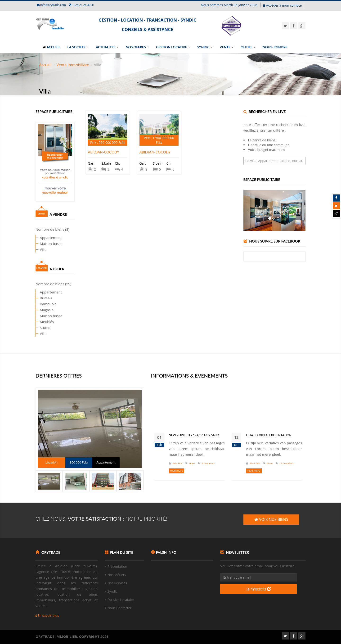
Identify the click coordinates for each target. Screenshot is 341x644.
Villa (35, 249)
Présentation (117, 566)
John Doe (177, 463)
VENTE (227, 47)
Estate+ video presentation (269, 435)
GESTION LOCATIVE (173, 47)
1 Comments (208, 463)
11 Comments (286, 463)
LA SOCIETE (78, 47)
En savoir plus (47, 615)
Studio (37, 328)
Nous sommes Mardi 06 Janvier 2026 (229, 5)
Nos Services (117, 583)
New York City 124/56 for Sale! (194, 435)
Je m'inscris (258, 589)
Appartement (42, 238)
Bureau (37, 298)
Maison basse (43, 243)
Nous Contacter (120, 608)
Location (52, 462)
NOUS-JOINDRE (275, 47)
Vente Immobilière (73, 65)
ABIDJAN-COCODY (103, 152)
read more (177, 471)
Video (192, 463)
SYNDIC (205, 47)
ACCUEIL (52, 47)
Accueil (45, 65)
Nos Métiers (117, 575)
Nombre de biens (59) (45, 284)
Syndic (112, 591)
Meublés (38, 322)
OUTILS (248, 47)
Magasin (38, 310)
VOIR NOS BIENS (271, 519)
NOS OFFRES (137, 47)
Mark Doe (255, 463)
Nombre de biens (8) (44, 229)
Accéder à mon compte (282, 5)
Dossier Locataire (121, 600)
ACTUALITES (107, 47)
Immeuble (40, 304)
